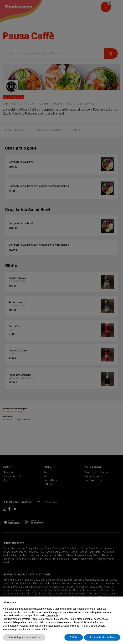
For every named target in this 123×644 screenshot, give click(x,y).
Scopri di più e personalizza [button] (24, 637)
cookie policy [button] (53, 616)
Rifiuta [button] (74, 637)
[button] (119, 602)
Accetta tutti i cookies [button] (102, 637)
